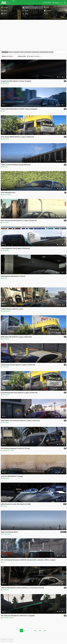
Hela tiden (8, 56)
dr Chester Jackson (8, 618)
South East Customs (8, 450)
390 (35, 631)
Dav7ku (5, 278)
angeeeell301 (6, 311)
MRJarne (5, 167)
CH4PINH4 (6, 590)
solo (4, 562)
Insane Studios (7, 534)
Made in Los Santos (7, 641)
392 (45, 631)
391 (40, 631)
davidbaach (6, 478)
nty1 (4, 111)
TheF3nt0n (6, 222)
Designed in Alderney (7, 639)
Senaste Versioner (29, 56)
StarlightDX (6, 250)
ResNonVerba (7, 195)
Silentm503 (6, 83)
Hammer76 (6, 139)
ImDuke (5, 506)
